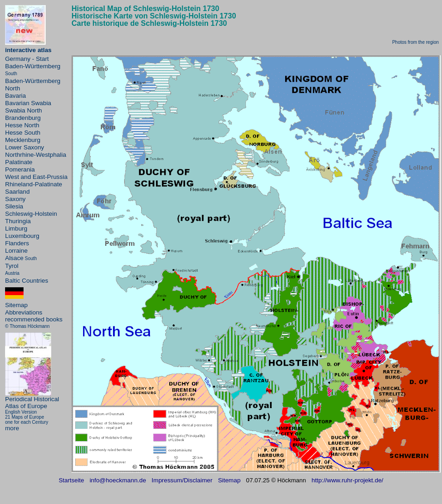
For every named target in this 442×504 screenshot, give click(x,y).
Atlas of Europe (26, 406)
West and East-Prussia (36, 177)
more (12, 428)
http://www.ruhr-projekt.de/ (347, 480)
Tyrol (12, 266)
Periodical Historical (32, 399)
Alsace (14, 258)
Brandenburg (23, 118)
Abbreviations (24, 312)
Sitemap (16, 305)
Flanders (17, 243)
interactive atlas (28, 50)
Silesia (14, 206)
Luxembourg (22, 236)
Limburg (16, 228)
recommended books (34, 319)
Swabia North (24, 110)
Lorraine (16, 251)
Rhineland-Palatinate (34, 184)
